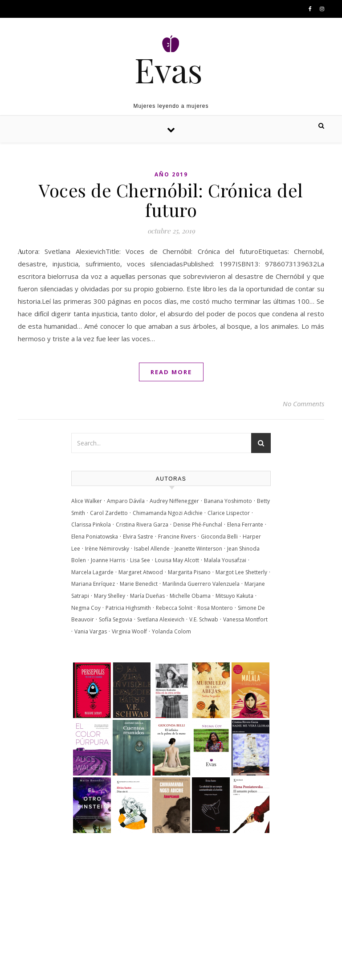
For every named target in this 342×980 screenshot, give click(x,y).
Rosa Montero (215, 608)
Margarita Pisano (189, 572)
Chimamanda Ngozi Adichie (168, 513)
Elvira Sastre (138, 537)
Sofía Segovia (116, 619)
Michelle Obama (190, 596)
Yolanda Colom (171, 631)
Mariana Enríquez (93, 584)
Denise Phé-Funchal (198, 525)
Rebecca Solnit (174, 608)
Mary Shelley (110, 596)
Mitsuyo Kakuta (234, 596)
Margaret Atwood (141, 572)
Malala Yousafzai (225, 560)
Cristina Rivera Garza (142, 525)
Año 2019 (171, 174)
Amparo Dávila (126, 501)
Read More (171, 372)
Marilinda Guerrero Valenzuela (201, 584)
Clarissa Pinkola (91, 525)
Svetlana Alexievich (161, 619)
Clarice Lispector (229, 513)
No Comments (303, 404)
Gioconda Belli (219, 537)
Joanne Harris (108, 560)
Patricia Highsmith (128, 608)
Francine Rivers (177, 537)
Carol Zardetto (109, 513)
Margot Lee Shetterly (241, 572)
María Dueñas (147, 596)
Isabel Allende (152, 549)
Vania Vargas (91, 631)
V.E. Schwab (204, 619)
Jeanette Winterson (198, 549)
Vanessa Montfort (245, 619)
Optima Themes (90, 964)
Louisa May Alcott (177, 560)
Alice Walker (87, 501)
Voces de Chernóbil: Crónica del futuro (171, 200)
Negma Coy (86, 608)
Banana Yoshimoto (228, 501)
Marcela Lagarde (92, 572)
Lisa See (140, 560)
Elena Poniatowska (95, 537)
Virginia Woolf (129, 631)
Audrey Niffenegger (174, 501)
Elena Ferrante (245, 525)
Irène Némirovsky (107, 549)
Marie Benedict (139, 584)
